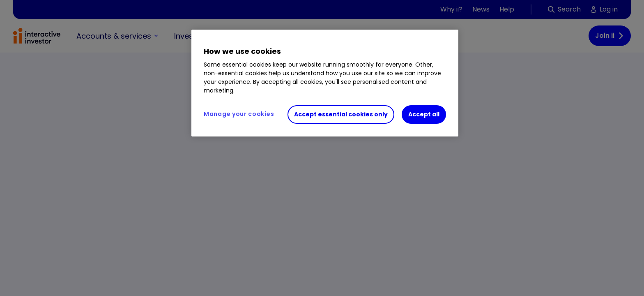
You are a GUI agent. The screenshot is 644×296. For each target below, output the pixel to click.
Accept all (424, 114)
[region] (325, 83)
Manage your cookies (239, 114)
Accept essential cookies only (341, 114)
